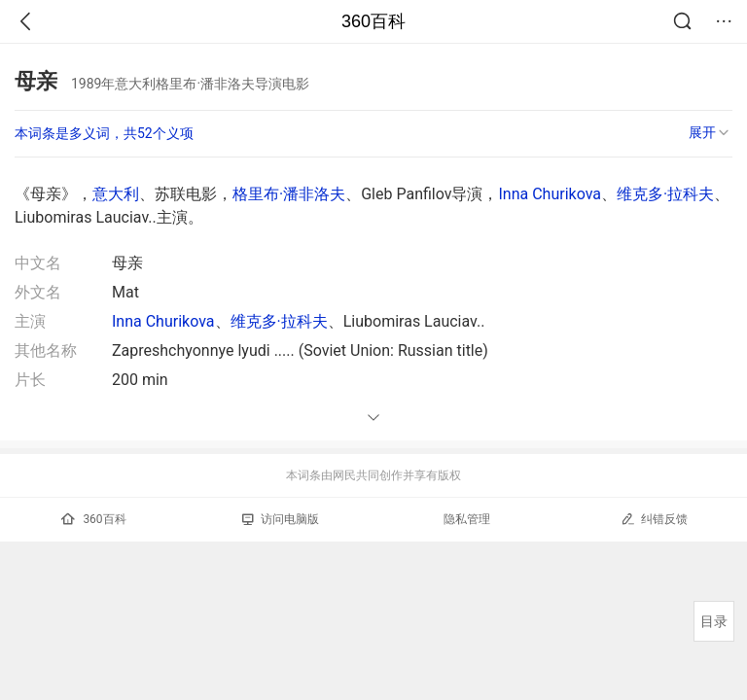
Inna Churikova (550, 194)
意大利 (116, 194)
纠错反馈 (654, 519)
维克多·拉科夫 (665, 194)
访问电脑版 (281, 519)
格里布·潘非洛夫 (289, 194)
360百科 (373, 21)
